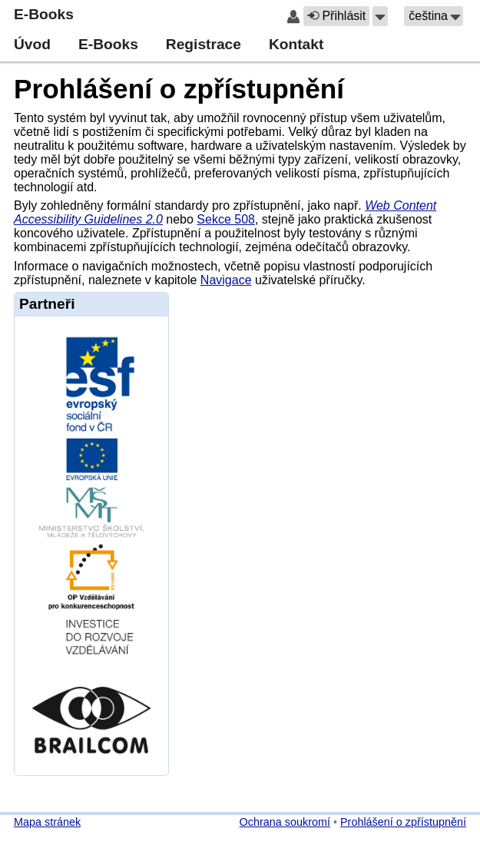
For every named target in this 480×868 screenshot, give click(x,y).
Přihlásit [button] (336, 16)
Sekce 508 (226, 219)
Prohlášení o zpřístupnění (179, 89)
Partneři (47, 304)
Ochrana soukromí (285, 822)
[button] (380, 16)
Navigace (226, 280)
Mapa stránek (47, 822)
